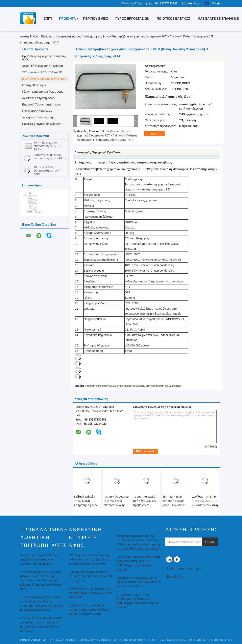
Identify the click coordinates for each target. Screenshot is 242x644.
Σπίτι (48, 19)
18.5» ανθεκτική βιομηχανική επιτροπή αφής (47, 171)
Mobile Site (174, 577)
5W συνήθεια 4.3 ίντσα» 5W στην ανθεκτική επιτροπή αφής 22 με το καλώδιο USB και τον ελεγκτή (90, 560)
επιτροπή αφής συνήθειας (131, 386)
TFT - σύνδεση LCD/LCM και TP (42, 72)
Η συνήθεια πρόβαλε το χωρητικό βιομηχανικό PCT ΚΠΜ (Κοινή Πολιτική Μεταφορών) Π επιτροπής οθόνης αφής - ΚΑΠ (107, 136)
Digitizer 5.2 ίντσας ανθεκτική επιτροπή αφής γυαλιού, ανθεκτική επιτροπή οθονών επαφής (90, 610)
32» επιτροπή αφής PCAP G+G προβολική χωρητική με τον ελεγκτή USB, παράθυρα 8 (39, 560)
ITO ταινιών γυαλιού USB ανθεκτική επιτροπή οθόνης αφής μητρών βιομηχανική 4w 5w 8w (116, 507)
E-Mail (171, 569)
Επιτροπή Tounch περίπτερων (42, 105)
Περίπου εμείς (96, 19)
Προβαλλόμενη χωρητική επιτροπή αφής (44, 58)
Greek (217, 3)
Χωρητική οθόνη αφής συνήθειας (43, 66)
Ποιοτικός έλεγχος (173, 19)
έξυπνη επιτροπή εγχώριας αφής (43, 92)
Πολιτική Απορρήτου (33, 640)
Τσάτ (156, 134)
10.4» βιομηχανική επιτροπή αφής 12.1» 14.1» (47, 146)
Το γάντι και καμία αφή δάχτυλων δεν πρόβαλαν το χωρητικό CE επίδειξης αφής (145, 505)
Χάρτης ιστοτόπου (190, 569)
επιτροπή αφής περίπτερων (100, 386)
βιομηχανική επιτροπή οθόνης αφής (78, 37)
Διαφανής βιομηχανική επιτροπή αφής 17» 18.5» (50, 157)
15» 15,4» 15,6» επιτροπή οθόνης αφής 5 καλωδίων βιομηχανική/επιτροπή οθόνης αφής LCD (174, 507)
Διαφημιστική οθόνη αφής (38, 117)
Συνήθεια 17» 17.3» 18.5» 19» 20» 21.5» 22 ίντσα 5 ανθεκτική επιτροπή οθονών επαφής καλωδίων (205, 505)
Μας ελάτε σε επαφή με (218, 19)
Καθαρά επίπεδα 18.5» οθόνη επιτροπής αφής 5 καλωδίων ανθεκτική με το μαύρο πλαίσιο (87, 505)
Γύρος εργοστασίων (132, 19)
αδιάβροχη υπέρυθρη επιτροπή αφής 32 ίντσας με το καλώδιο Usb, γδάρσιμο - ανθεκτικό (139, 582)
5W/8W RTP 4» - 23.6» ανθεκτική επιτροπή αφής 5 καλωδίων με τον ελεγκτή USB (90, 593)
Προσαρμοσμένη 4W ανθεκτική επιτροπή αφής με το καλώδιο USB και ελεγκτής (90, 576)
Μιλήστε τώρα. (191, 4)
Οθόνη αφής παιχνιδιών (37, 111)
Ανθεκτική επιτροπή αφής (38, 98)
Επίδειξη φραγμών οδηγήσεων (41, 124)
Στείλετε (210, 542)
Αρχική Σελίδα (29, 37)
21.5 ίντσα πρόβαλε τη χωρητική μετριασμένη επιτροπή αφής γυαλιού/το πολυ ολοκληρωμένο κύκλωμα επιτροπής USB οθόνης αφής (41, 580)
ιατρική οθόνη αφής (34, 85)
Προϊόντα (67, 19)
